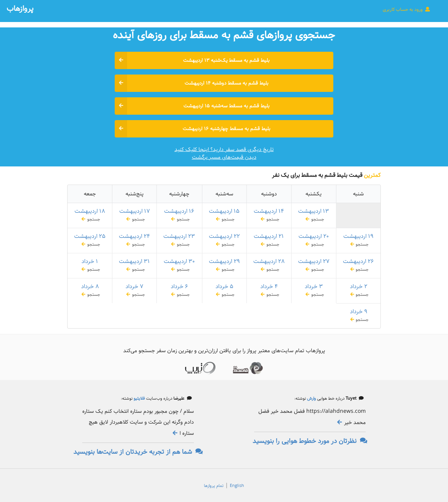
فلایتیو (139, 399)
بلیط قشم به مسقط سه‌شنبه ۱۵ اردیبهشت (192, 106)
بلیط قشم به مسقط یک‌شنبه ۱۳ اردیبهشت (192, 60)
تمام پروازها (214, 486)
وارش (311, 399)
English (237, 486)
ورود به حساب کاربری (407, 9)
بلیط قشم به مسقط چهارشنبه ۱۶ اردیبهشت (193, 129)
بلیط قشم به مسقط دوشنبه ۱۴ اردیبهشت (192, 83)
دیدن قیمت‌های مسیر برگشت (224, 157)
